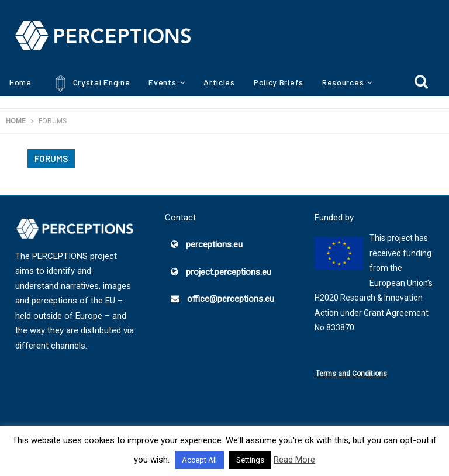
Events (162, 82)
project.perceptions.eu (229, 272)
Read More (294, 460)
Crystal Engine (90, 83)
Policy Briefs (279, 82)
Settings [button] (250, 460)
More (332, 82)
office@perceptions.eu (231, 299)
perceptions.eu (214, 244)
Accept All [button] (199, 460)
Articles (219, 82)
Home (20, 82)
